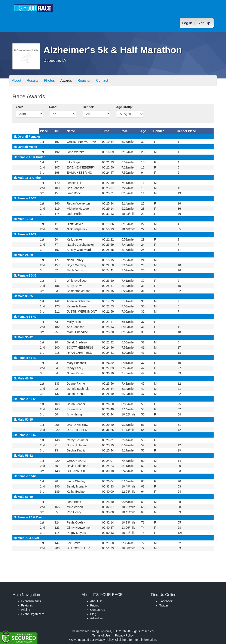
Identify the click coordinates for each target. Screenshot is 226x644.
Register (91, 81)
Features (27, 605)
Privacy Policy (124, 635)
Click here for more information (136, 640)
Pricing (26, 610)
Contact (111, 81)
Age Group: (124, 107)
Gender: (88, 107)
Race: (53, 107)
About (17, 81)
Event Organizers (33, 614)
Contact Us (97, 610)
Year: (19, 107)
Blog (93, 614)
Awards (72, 81)
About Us (96, 601)
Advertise (96, 618)
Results (35, 81)
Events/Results (31, 601)
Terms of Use (101, 635)
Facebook (166, 601)
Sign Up (204, 24)
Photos (53, 81)
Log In (187, 24)
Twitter (164, 605)
